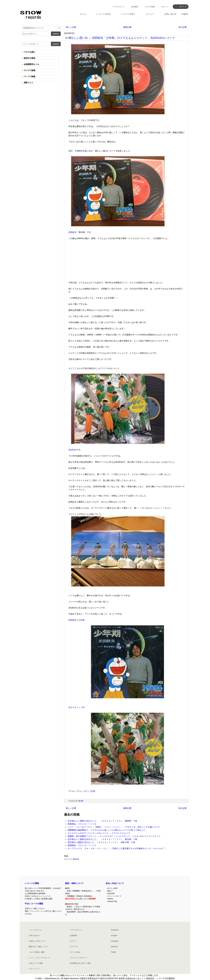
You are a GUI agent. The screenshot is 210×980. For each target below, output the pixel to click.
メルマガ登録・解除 (37, 952)
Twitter (113, 952)
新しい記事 (71, 27)
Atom (76, 859)
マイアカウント (119, 7)
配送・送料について (74, 883)
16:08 (81, 801)
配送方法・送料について (38, 947)
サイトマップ (34, 969)
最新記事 (127, 27)
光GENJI (72, 450)
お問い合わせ (34, 936)
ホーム (83, 14)
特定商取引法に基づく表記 (80, 963)
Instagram (115, 941)
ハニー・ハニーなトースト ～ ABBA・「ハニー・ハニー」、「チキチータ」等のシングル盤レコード (114, 827)
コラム (79, 791)
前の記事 (183, 27)
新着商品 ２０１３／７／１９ (82, 824)
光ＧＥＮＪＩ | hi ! (77, 707)
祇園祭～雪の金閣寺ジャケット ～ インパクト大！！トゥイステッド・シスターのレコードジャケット (114, 836)
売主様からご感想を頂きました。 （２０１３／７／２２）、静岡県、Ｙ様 (102, 821)
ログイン (165, 7)
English (185, 14)
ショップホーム (35, 930)
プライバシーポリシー (79, 958)
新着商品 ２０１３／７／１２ (82, 845)
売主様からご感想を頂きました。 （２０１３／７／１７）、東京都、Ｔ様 (102, 839)
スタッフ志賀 (89, 791)
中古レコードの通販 (34, 904)
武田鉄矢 (72, 232)
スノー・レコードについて (39, 958)
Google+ (114, 936)
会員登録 (135, 7)
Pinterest (114, 947)
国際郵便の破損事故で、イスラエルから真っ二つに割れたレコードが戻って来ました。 (107, 830)
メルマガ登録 (150, 7)
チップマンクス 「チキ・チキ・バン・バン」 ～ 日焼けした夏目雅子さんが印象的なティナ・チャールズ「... (117, 848)
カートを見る (75, 952)
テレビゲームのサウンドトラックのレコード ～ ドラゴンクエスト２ (99, 833)
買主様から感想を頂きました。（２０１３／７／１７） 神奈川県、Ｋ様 (101, 842)
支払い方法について (115, 883)
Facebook (115, 930)
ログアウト (74, 947)
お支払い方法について (38, 941)
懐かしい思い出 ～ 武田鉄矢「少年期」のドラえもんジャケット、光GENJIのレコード (122, 38)
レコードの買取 (32, 883)
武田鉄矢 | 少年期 (76, 620)
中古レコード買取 (36, 963)
